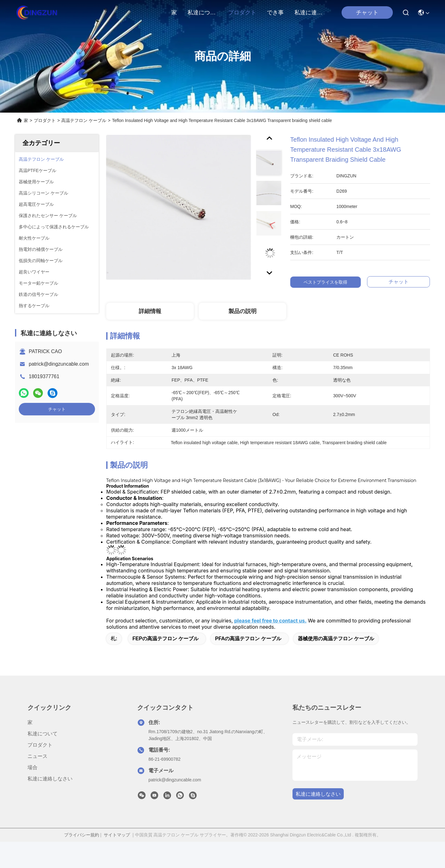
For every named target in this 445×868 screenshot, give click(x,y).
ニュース (37, 756)
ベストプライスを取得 (335, 282)
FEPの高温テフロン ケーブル (166, 639)
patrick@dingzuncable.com (59, 364)
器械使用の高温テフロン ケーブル (336, 639)
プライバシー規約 (82, 835)
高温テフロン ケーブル (84, 120)
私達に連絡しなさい (309, 13)
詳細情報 (150, 311)
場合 (32, 767)
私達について (202, 13)
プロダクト (242, 13)
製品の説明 (242, 311)
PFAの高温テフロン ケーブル (248, 639)
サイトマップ (117, 835)
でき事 (275, 13)
